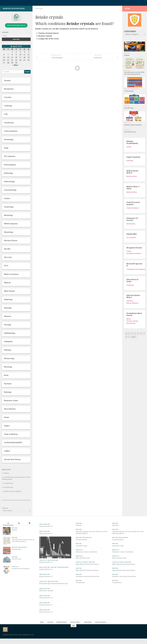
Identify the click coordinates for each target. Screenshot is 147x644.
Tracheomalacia (8, 483)
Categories (5, 508)
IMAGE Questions (45, 524)
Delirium (6, 473)
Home (42, 632)
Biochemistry (131, 224)
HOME (127, 9)
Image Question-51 (46, 615)
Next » (134, 337)
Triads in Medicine (133, 208)
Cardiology (130, 269)
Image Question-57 (46, 533)
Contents (50, 632)
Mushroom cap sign (46, 601)
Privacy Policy (75, 632)
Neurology (127, 123)
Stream (129, 147)
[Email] (16, 36)
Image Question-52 (46, 608)
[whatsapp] (16, 16)
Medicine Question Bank (14, 9)
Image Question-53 (46, 587)
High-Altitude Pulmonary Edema (87, 564)
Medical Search (62, 632)
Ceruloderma (80, 583)
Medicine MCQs (135, 89)
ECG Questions (131, 238)
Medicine (127, 53)
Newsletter (88, 632)
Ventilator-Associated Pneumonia (88, 576)
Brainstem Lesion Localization (12, 491)
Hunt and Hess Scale (130, 132)
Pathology (130, 161)
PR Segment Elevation (134, 248)
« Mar (15, 65)
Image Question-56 (46, 572)
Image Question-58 (46, 526)
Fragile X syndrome (133, 157)
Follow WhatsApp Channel (16, 25)
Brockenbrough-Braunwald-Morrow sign (54, 594)
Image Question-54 (46, 579)
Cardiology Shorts (82, 562)
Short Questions (100, 632)
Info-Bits (39, 9)
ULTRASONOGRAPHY (63, 577)
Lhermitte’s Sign (8, 487)
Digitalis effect (132, 234)
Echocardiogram (140, 269)
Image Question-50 (46, 622)
